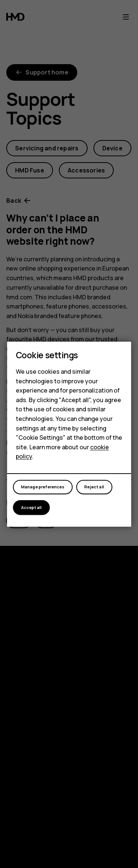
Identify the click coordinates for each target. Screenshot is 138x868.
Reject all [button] (94, 487)
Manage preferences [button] (43, 487)
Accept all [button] (31, 507)
